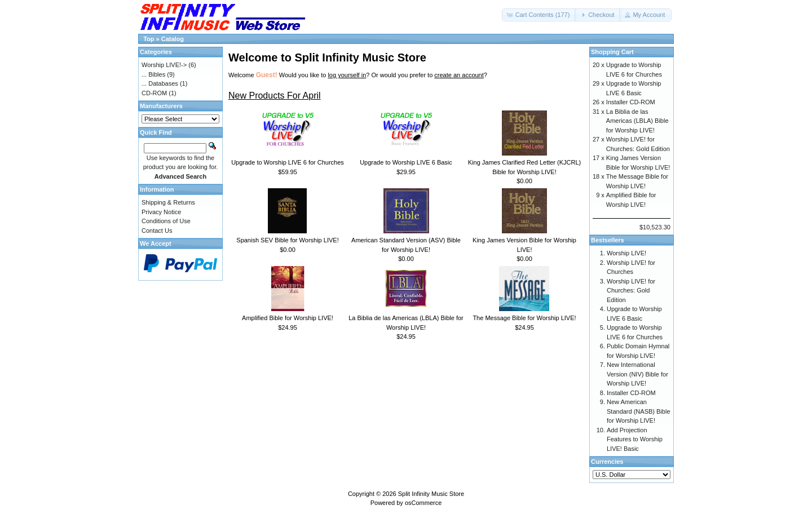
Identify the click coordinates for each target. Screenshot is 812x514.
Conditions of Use (166, 221)
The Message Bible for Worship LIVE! (524, 318)
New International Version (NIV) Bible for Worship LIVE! (637, 374)
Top (149, 39)
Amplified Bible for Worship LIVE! (288, 318)
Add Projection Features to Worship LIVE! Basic (635, 439)
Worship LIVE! (626, 253)
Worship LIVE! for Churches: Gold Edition (631, 291)
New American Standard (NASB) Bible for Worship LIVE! (639, 411)
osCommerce (423, 503)
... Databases (160, 83)
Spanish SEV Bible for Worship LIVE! (287, 240)
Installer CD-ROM (631, 102)
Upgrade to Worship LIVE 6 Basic (406, 162)
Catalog (173, 39)
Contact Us (157, 231)
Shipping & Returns (168, 202)
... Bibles (153, 74)
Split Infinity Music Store (431, 494)
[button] (539, 15)
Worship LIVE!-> (164, 65)
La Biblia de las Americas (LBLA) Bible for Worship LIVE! (637, 121)
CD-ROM (154, 93)
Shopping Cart (612, 52)
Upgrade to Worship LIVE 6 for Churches (288, 162)
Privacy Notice (161, 212)
